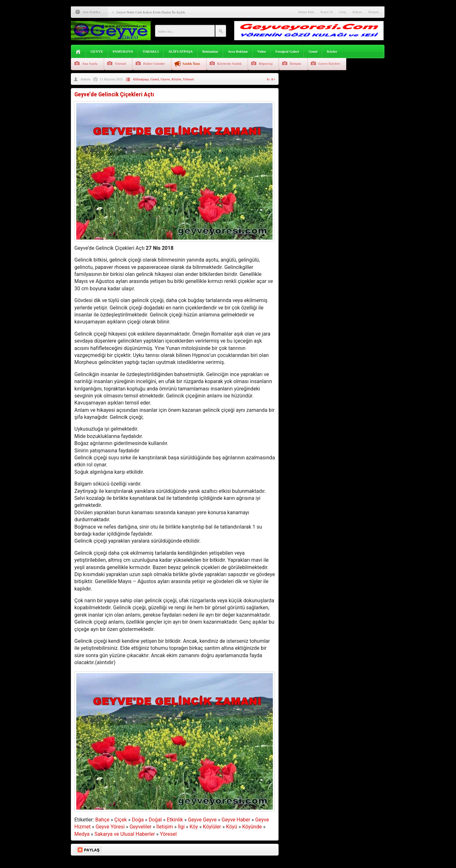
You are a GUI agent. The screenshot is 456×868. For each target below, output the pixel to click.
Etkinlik (175, 820)
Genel (313, 51)
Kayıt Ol (327, 12)
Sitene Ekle (306, 12)
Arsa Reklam (238, 51)
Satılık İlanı (191, 63)
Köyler (332, 51)
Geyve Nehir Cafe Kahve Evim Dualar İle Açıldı (151, 12)
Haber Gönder (154, 63)
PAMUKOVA (123, 51)
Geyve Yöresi (110, 827)
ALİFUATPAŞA (180, 51)
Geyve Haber (236, 820)
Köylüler (212, 827)
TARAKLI (151, 51)
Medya (82, 834)
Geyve (165, 79)
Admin (85, 79)
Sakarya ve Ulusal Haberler (125, 834)
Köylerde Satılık (230, 63)
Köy (194, 827)
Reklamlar (210, 51)
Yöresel (120, 63)
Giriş (343, 12)
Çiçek (120, 820)
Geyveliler (141, 827)
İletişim (374, 12)
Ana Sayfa (90, 63)
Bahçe (102, 820)
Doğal (155, 820)
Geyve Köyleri (329, 63)
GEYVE (97, 51)
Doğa (138, 820)
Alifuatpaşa (141, 79)
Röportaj (266, 63)
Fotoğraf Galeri (287, 51)
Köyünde (252, 827)
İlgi (181, 827)
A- (269, 79)
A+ (273, 79)
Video (262, 51)
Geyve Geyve (202, 820)
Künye (357, 12)
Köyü (232, 827)
